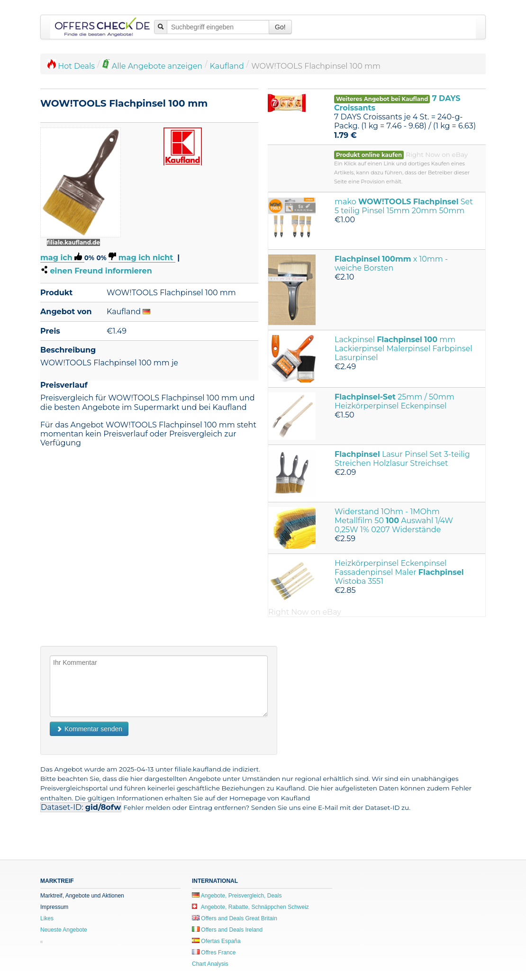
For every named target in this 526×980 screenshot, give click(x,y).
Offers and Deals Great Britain (235, 918)
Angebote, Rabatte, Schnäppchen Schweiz (250, 907)
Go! (280, 27)
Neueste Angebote (64, 930)
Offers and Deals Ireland (227, 930)
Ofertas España (216, 941)
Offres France (214, 953)
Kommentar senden (89, 729)
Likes (47, 918)
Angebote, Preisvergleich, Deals (237, 896)
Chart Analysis (210, 964)
